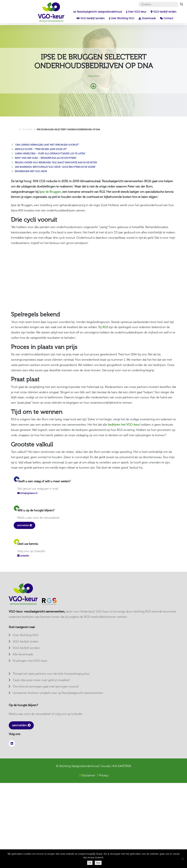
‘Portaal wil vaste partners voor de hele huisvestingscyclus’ (51, 674)
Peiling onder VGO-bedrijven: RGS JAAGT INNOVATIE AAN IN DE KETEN (56, 162)
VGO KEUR (27, 129)
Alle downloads (23, 654)
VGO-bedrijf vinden (26, 641)
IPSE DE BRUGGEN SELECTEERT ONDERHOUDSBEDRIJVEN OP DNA (68, 129)
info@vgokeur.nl (29, 493)
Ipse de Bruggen (50, 192)
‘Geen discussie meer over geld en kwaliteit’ (41, 680)
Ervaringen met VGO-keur (31, 171)
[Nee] (182, 859)
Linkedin (23, 556)
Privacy (104, 775)
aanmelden (25, 525)
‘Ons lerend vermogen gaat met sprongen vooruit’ (47, 145)
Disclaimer (88, 775)
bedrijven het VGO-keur (124, 425)
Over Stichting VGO (26, 635)
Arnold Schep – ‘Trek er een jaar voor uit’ (41, 149)
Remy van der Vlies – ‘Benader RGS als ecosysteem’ (46, 158)
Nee (98, 863)
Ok (90, 863)
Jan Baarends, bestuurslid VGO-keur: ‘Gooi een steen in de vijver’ (55, 167)
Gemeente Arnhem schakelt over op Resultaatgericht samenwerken (58, 693)
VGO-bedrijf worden (26, 648)
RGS (105, 327)
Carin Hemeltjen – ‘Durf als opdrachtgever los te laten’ (50, 154)
